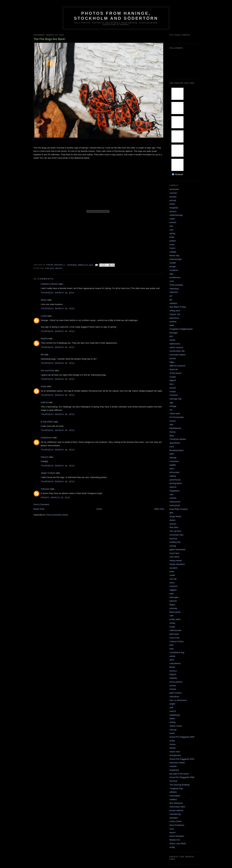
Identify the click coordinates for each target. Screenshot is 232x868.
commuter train (176, 535)
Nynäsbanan (175, 428)
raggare (173, 590)
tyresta (173, 358)
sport (172, 660)
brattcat (44, 402)
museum (174, 586)
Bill (42, 355)
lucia (172, 829)
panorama (174, 318)
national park (175, 630)
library (172, 667)
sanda (172, 656)
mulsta (173, 392)
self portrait (175, 505)
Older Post (159, 509)
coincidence (175, 663)
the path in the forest (179, 774)
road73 (173, 711)
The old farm (175, 531)
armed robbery (176, 810)
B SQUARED (47, 422)
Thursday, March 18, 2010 (58, 293)
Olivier (44, 300)
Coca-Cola (174, 638)
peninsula (174, 634)
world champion (177, 836)
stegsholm (174, 770)
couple (173, 377)
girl (171, 300)
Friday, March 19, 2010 (56, 497)
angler (172, 704)
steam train (175, 752)
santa (172, 733)
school (173, 421)
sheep (172, 623)
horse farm (174, 553)
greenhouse (175, 480)
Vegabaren (175, 491)
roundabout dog (177, 652)
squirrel (173, 487)
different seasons (177, 366)
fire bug (50, 268)
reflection (174, 292)
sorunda (173, 608)
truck (172, 447)
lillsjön (172, 605)
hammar (173, 539)
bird (171, 336)
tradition (173, 799)
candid (173, 263)
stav (171, 424)
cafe (172, 616)
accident (173, 568)
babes (172, 718)
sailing (172, 722)
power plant (175, 619)
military (173, 476)
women (173, 524)
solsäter (173, 766)
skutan (173, 748)
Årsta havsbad (176, 285)
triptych (173, 674)
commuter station (178, 355)
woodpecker (175, 755)
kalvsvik (173, 601)
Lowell (44, 316)
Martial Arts (175, 840)
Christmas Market (178, 439)
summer (173, 193)
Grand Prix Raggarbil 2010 (182, 759)
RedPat (44, 339)
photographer (176, 483)
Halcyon (45, 457)
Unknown (45, 489)
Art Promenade (176, 417)
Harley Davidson (177, 564)
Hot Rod (173, 781)
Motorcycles (175, 612)
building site (175, 542)
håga (172, 362)
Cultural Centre (176, 641)
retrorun (173, 671)
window (173, 322)
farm (172, 384)
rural (172, 281)
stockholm (174, 189)
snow (172, 245)
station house (176, 726)
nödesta (173, 303)
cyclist (172, 340)
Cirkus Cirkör (176, 821)
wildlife (173, 465)
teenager (174, 333)
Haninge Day (176, 399)
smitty (172, 847)
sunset (173, 388)
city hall (173, 579)
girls (171, 513)
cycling (173, 546)
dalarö (172, 520)
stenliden (174, 818)
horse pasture (176, 682)
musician (174, 395)
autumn (173, 211)
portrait (173, 200)
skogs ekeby (175, 516)
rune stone (174, 557)
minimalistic (175, 796)
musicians (174, 461)
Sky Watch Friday (178, 307)
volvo (172, 583)
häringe (173, 458)
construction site (177, 351)
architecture (175, 277)
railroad (173, 730)
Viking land (175, 311)
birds (172, 571)
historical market (177, 763)
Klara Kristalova (177, 825)
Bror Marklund (176, 803)
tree (171, 226)
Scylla (44, 386)
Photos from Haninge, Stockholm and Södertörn (116, 16)
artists (172, 741)
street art (174, 369)
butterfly (173, 678)
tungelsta (174, 208)
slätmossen (175, 344)
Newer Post (39, 509)
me (171, 410)
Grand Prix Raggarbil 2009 (182, 737)
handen (173, 197)
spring (172, 233)
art (171, 296)
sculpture (174, 270)
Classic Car (175, 314)
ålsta (172, 436)
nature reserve (176, 347)
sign (171, 402)
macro (59, 268)
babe (172, 325)
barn (172, 645)
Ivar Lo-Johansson (178, 700)
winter (172, 204)
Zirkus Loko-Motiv (178, 844)
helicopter (174, 597)
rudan (172, 219)
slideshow (174, 289)
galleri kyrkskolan (178, 550)
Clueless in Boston (49, 284)
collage (173, 252)
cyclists (173, 498)
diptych (173, 380)
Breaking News (176, 450)
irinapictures (46, 438)
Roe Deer (174, 527)
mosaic (173, 689)
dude (172, 237)
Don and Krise (47, 371)
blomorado (174, 472)
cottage (173, 406)
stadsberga (175, 715)
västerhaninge (176, 215)
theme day (174, 255)
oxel (171, 230)
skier (172, 594)
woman (173, 222)
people (173, 266)
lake (171, 274)
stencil (172, 833)
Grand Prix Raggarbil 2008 (182, 777)
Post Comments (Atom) (57, 515)
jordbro (173, 241)
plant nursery (176, 693)
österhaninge (176, 259)
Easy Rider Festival (179, 509)
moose (173, 686)
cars (172, 494)
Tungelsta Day (176, 788)
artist (172, 469)
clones (173, 744)
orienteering (175, 814)
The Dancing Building (179, 785)
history (173, 432)
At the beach (175, 373)
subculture (174, 697)
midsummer (175, 502)
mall (171, 649)
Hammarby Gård (177, 807)
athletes (173, 792)
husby (172, 627)
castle (172, 575)
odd (171, 708)
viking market (176, 560)
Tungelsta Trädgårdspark (181, 329)
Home (99, 509)
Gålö (172, 454)
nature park (175, 413)
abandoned (175, 443)
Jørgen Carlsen (48, 473)
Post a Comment (41, 504)
